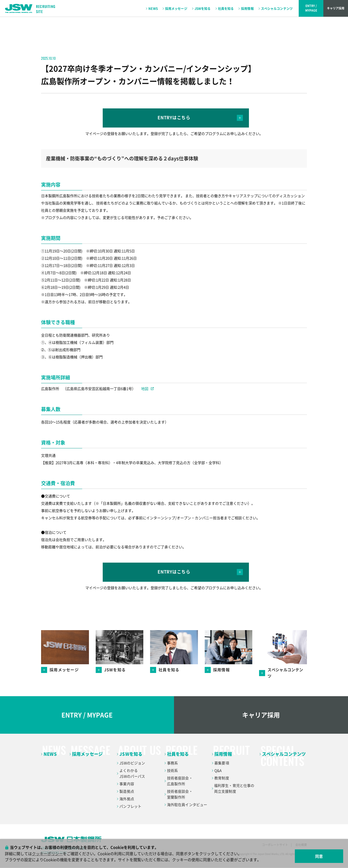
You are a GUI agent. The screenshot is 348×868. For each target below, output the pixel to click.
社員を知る (226, 8)
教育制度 (222, 778)
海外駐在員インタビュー (187, 805)
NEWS (153, 8)
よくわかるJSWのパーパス (132, 773)
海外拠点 (127, 799)
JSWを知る (203, 8)
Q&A (218, 770)
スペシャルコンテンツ (277, 8)
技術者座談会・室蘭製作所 (180, 794)
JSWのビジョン (132, 763)
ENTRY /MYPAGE (311, 8)
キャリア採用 (336, 8)
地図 (147, 389)
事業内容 (127, 784)
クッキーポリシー (47, 853)
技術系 (172, 770)
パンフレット (130, 806)
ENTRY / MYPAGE (87, 715)
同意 (319, 856)
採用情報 (247, 8)
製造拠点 (127, 791)
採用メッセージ (176, 8)
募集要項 (222, 763)
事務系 (172, 763)
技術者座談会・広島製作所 (180, 781)
